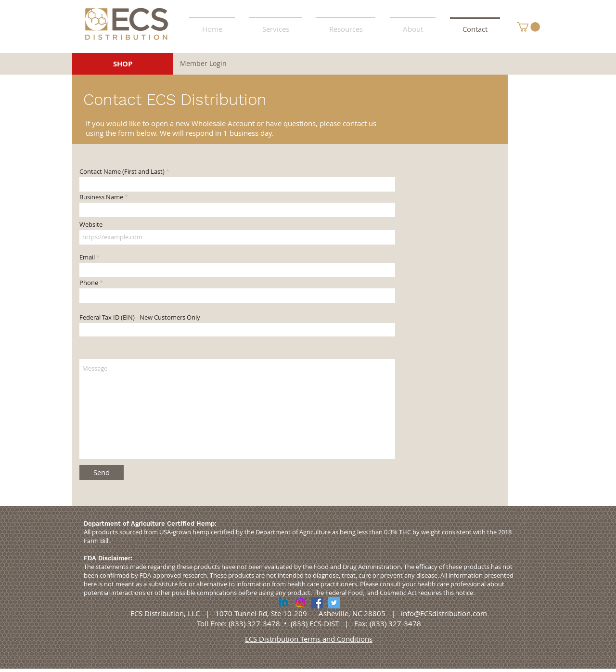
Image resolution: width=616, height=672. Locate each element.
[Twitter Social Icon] (334, 603)
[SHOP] (123, 64)
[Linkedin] (283, 603)
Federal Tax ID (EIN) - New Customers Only (140, 317)
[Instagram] (300, 603)
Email (87, 257)
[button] (346, 25)
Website (91, 225)
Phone (89, 283)
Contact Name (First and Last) (122, 172)
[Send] (102, 472)
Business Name (101, 197)
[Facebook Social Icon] (317, 603)
